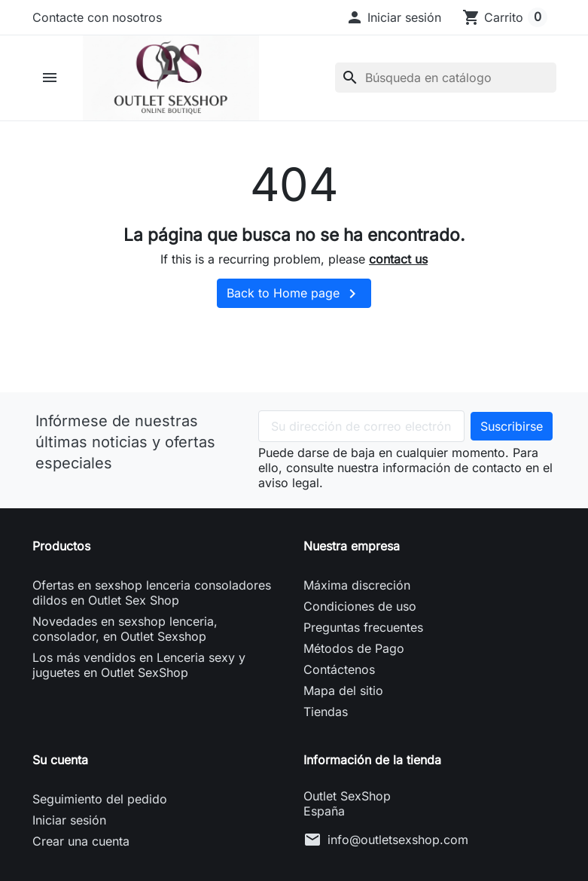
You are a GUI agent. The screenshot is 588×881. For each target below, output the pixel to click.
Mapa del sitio (343, 694)
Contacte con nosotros (97, 17)
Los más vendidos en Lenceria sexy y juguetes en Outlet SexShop (139, 668)
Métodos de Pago (354, 651)
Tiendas (326, 715)
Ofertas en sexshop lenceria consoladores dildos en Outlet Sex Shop (152, 596)
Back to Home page (294, 297)
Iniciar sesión (69, 823)
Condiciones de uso (360, 609)
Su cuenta (60, 763)
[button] (393, 17)
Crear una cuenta (81, 844)
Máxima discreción (357, 588)
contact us (398, 261)
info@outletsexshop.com (398, 843)
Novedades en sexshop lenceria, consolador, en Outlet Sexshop (125, 632)
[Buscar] (446, 79)
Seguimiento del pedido (100, 802)
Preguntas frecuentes (363, 630)
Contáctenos (339, 672)
